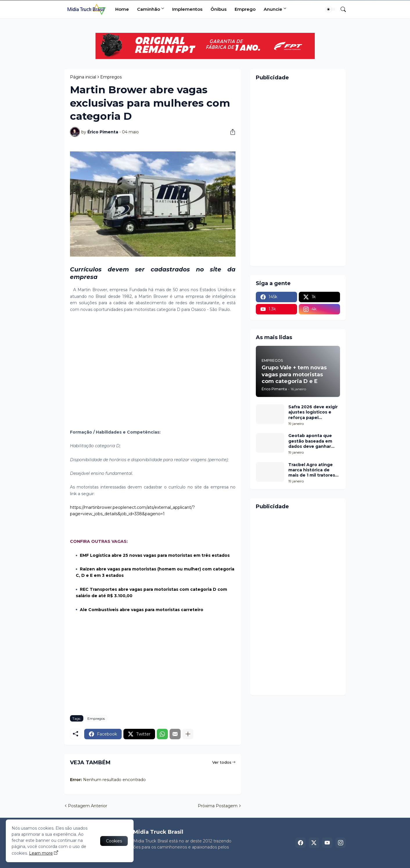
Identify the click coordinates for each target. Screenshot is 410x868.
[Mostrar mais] (188, 734)
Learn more (41, 853)
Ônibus (219, 9)
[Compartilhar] (231, 132)
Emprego (245, 9)
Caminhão (149, 9)
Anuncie (273, 9)
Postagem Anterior (88, 806)
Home (122, 9)
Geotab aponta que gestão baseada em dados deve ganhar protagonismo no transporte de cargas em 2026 (312, 441)
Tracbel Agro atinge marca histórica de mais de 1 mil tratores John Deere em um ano (314, 470)
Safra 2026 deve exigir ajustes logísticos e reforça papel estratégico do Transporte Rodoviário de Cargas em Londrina (314, 412)
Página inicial (83, 77)
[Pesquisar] (341, 9)
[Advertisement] (153, 374)
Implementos (187, 9)
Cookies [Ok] (114, 841)
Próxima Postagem (218, 806)
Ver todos (222, 762)
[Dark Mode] (330, 9)
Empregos (111, 77)
